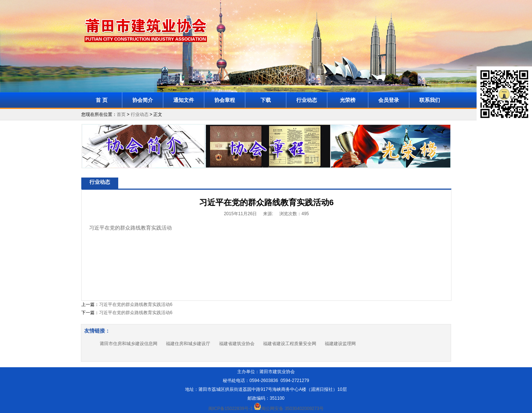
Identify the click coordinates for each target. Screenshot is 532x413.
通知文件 (184, 100)
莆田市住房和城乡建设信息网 (129, 344)
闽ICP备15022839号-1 (231, 409)
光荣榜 (348, 100)
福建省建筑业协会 (237, 344)
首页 (121, 114)
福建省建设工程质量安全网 (290, 344)
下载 (266, 100)
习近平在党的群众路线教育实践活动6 (136, 304)
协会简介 (143, 100)
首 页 (102, 100)
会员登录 (389, 100)
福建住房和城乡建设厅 (188, 344)
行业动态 (307, 100)
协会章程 (225, 100)
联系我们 (430, 100)
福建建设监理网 (340, 344)
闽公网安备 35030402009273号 (289, 409)
